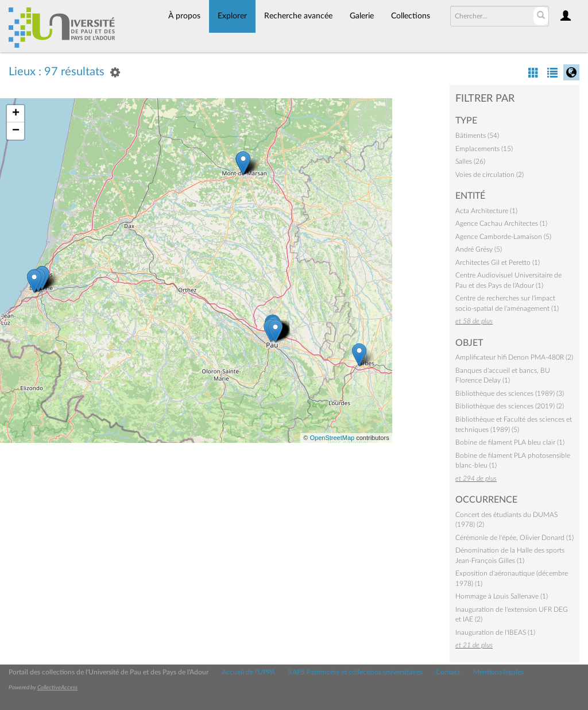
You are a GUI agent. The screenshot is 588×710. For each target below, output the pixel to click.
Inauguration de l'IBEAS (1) (495, 632)
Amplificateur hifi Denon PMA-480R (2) (514, 357)
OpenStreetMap (332, 438)
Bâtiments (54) (477, 136)
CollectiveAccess (57, 688)
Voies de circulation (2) (490, 175)
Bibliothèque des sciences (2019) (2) (510, 406)
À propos (184, 16)
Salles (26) (470, 161)
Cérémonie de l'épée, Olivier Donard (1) (514, 538)
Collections (411, 16)
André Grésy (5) (479, 249)
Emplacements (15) (484, 149)
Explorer (232, 16)
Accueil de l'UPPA (248, 672)
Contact (448, 672)
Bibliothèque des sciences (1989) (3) (510, 393)
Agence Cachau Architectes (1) (501, 223)
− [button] (16, 131)
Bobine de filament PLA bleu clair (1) (510, 442)
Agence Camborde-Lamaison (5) (503, 237)
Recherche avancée (298, 16)
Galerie (362, 16)
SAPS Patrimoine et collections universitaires (355, 672)
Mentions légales (498, 672)
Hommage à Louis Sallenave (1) (502, 596)
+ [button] (16, 114)
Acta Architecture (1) (486, 211)
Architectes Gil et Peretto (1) (498, 263)
